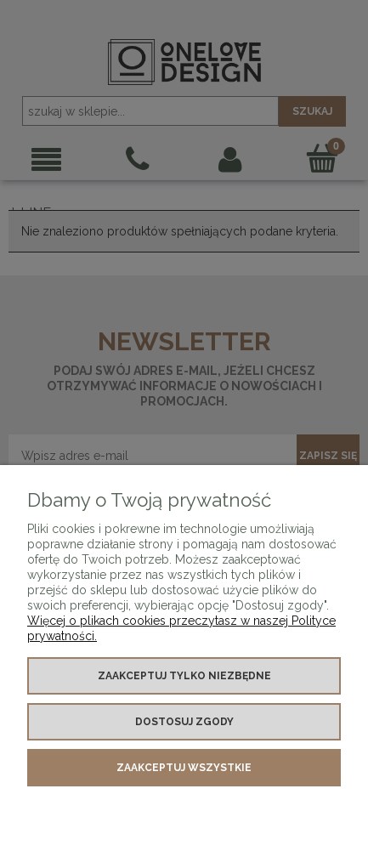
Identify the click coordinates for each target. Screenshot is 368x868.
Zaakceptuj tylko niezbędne (184, 676)
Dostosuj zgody (184, 722)
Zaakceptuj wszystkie (184, 768)
